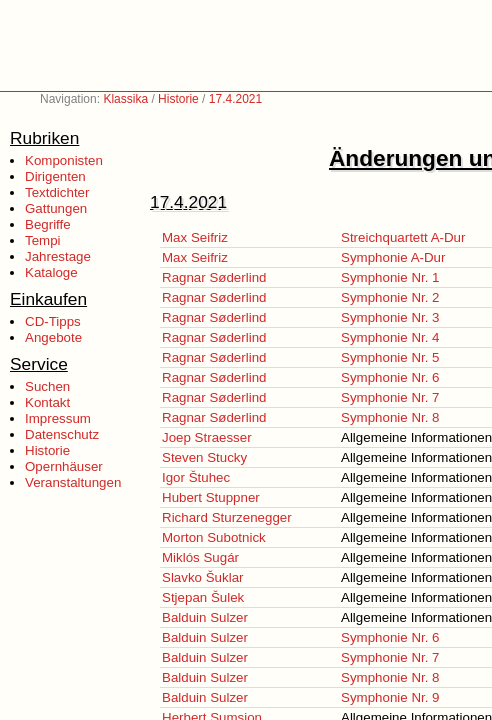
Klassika (125, 99)
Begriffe (48, 224)
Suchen (47, 386)
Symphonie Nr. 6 (390, 377)
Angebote (53, 337)
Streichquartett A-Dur (403, 237)
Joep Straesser (207, 437)
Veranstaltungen (73, 482)
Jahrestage (58, 256)
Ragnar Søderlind (214, 277)
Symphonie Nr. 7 (390, 397)
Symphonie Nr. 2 (390, 297)
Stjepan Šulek (203, 597)
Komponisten (64, 160)
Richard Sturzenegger (227, 517)
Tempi (43, 240)
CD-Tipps (53, 321)
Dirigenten (55, 176)
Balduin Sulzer (205, 617)
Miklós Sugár (200, 557)
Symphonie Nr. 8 (390, 417)
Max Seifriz (195, 237)
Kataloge (51, 272)
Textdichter (57, 192)
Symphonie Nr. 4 (390, 337)
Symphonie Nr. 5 (390, 357)
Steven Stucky (204, 457)
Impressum (58, 418)
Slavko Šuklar (203, 577)
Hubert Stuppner (211, 497)
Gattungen (56, 208)
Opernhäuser (64, 466)
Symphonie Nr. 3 (390, 317)
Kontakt (47, 402)
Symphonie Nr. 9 (390, 697)
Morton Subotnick (214, 537)
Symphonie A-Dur (393, 257)
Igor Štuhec (196, 477)
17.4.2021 (235, 99)
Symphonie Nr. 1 (390, 277)
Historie (178, 99)
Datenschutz (62, 434)
